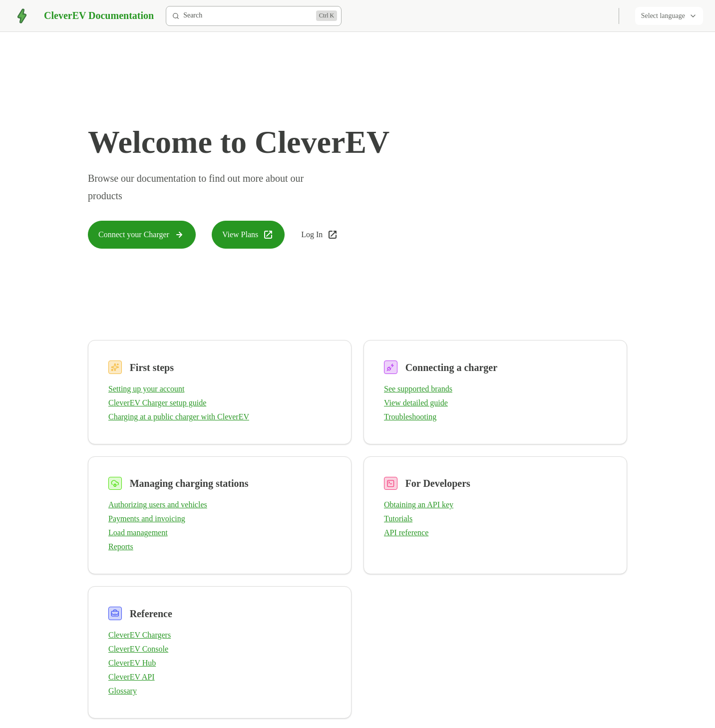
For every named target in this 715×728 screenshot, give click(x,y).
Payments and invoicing (147, 519)
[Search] (254, 16)
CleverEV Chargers (140, 635)
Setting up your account (146, 389)
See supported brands (418, 389)
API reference (406, 533)
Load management (138, 533)
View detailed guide (416, 403)
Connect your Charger (142, 235)
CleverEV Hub (132, 663)
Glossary (123, 691)
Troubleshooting (410, 417)
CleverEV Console (138, 649)
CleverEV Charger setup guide (157, 403)
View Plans (248, 235)
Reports (121, 546)
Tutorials (398, 519)
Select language (669, 16)
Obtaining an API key (419, 505)
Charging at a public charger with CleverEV (179, 417)
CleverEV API (132, 677)
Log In (320, 235)
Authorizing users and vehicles (158, 505)
